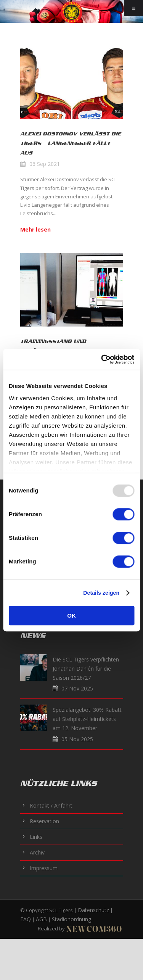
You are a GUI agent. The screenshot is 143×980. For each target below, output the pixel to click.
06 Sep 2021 (45, 164)
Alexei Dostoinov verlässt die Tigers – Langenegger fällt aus (71, 143)
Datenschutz (93, 910)
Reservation (44, 821)
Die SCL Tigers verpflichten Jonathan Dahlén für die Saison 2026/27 (86, 669)
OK (71, 616)
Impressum (44, 868)
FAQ (26, 919)
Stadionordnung (71, 919)
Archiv (37, 852)
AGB (41, 919)
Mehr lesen (35, 229)
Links (36, 837)
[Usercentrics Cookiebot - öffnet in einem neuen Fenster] (102, 359)
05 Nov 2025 (77, 739)
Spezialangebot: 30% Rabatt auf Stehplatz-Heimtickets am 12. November (87, 719)
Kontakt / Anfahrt (51, 805)
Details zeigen (101, 593)
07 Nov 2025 (77, 688)
